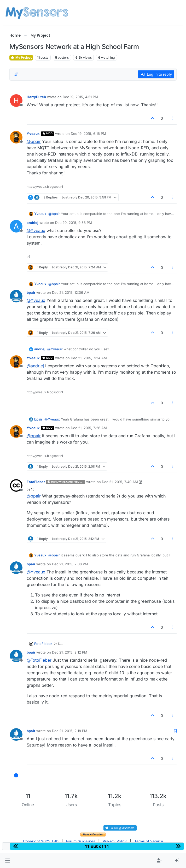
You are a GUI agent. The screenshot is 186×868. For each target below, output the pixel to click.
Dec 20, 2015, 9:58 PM (74, 223)
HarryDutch (36, 97)
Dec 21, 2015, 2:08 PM (70, 564)
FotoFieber (36, 482)
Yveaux (33, 134)
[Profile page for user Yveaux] (16, 137)
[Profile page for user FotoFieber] (16, 485)
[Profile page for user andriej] (16, 226)
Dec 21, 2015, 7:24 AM (89, 358)
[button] (7, 861)
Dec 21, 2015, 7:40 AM (120, 482)
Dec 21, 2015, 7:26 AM (89, 428)
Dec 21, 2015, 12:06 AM (71, 292)
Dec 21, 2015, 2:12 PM (70, 652)
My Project (21, 57)
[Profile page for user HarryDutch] (16, 101)
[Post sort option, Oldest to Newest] (16, 74)
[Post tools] (172, 118)
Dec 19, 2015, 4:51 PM (80, 97)
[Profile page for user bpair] (16, 296)
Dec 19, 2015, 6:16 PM (88, 134)
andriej (33, 223)
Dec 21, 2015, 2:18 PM (70, 731)
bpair (31, 292)
